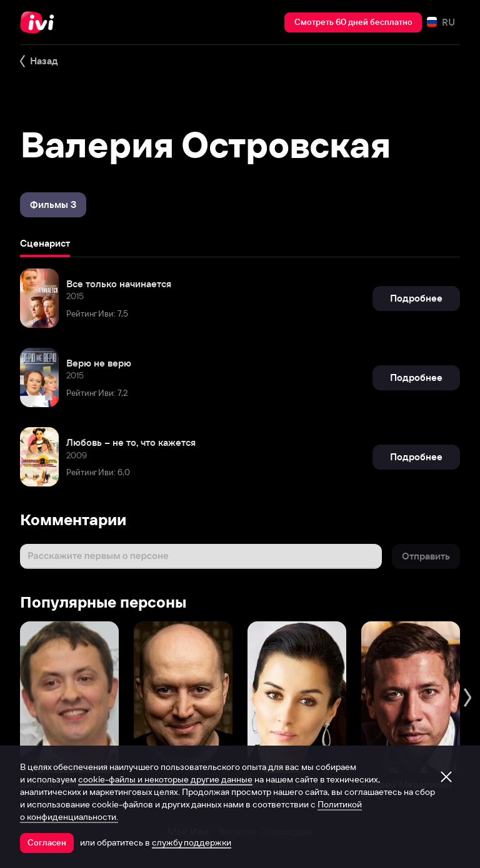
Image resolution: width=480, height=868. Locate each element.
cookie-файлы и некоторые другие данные (165, 779)
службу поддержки (192, 842)
